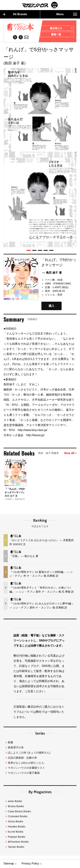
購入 (52, 306)
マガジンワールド (40, 5)
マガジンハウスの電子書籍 (24, 773)
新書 (10, 742)
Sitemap (9, 864)
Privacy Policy (30, 864)
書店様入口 (61, 28)
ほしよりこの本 (29, 753)
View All (70, 453)
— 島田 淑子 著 (52, 273)
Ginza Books (15, 821)
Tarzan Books (16, 847)
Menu (67, 14)
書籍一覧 (62, 35)
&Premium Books (18, 842)
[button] (29, 250)
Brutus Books (16, 806)
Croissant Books (18, 816)
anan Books (15, 801)
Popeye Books (16, 837)
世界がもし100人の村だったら (26, 763)
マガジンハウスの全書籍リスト (26, 768)
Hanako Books (17, 826)
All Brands (15, 14)
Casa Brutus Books (19, 811)
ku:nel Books (15, 832)
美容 (60, 295)
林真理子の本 (16, 747)
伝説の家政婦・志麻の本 (22, 758)
